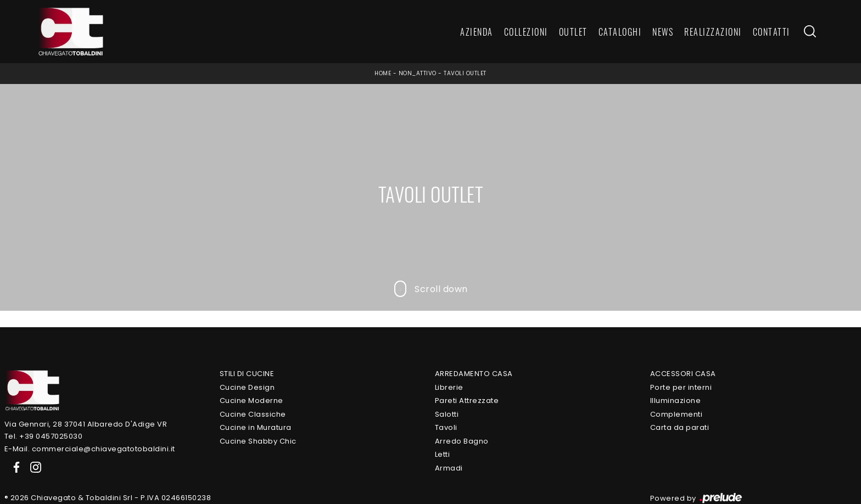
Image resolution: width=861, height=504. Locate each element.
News (663, 32)
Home (383, 73)
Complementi (677, 414)
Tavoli (446, 427)
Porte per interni (681, 387)
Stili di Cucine (247, 374)
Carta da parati (680, 427)
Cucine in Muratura (256, 427)
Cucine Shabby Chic (258, 441)
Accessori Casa (683, 374)
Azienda (477, 32)
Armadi (449, 468)
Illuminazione (676, 401)
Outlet (573, 32)
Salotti (447, 414)
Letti (443, 454)
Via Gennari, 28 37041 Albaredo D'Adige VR (86, 424)
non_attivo (418, 73)
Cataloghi (620, 32)
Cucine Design (247, 387)
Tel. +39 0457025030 (44, 436)
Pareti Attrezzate (467, 401)
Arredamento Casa (474, 374)
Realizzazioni (713, 32)
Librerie (449, 387)
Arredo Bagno (462, 441)
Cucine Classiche (253, 414)
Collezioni (526, 32)
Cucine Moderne (251, 401)
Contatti (771, 32)
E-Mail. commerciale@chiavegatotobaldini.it (90, 449)
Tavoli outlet (465, 73)
